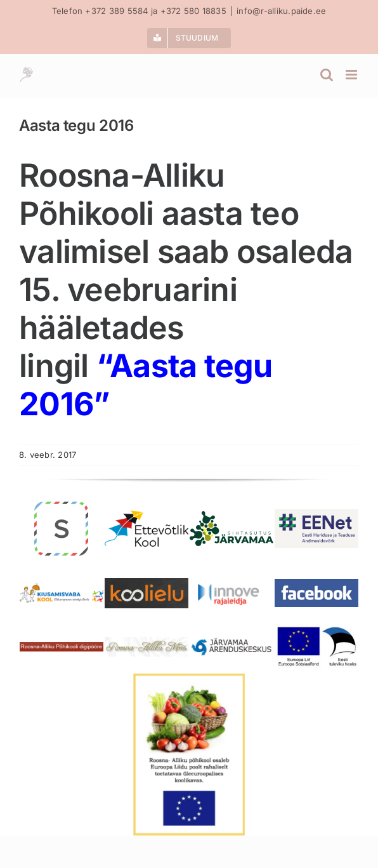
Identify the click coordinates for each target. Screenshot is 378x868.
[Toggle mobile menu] (352, 75)
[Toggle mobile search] (327, 75)
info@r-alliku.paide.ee (281, 11)
